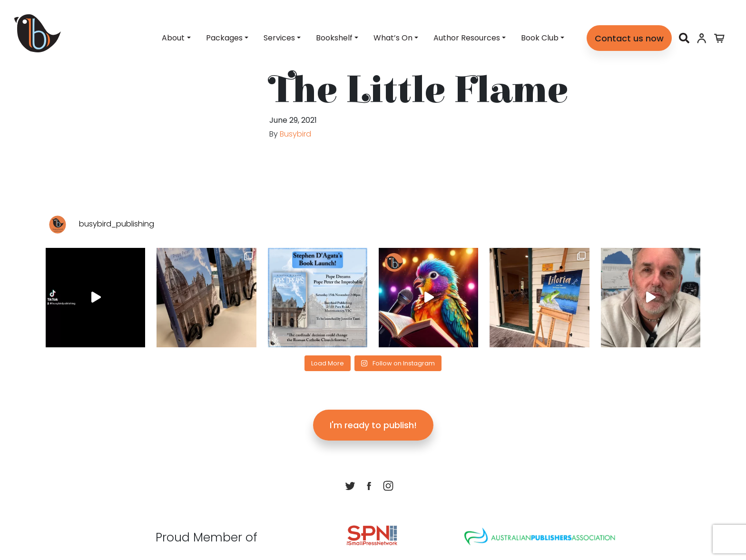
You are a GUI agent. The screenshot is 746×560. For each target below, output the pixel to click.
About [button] (173, 38)
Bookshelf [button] (334, 38)
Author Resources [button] (467, 38)
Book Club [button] (540, 38)
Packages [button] (224, 38)
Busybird (295, 134)
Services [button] (279, 38)
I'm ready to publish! (373, 425)
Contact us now (629, 38)
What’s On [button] (393, 38)
